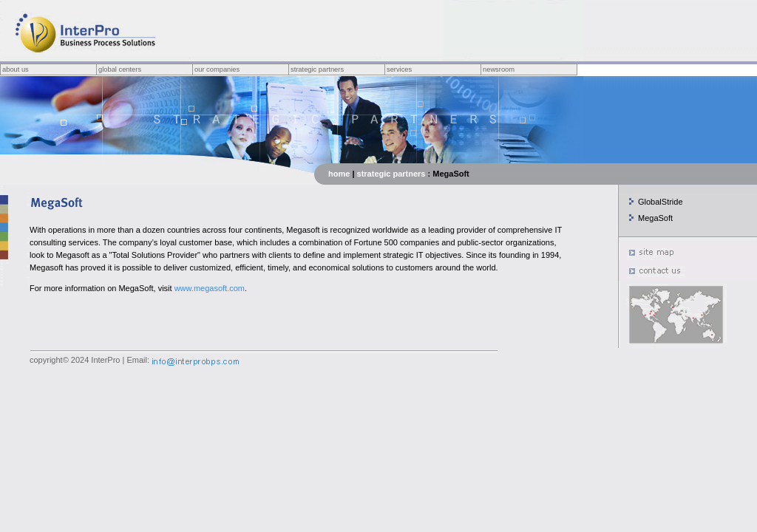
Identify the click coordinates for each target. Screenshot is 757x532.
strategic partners (391, 174)
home (339, 174)
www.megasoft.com (210, 288)
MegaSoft (655, 218)
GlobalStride (661, 202)
